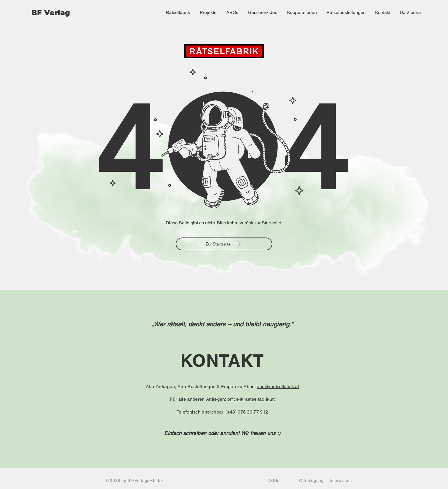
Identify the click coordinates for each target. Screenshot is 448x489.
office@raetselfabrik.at (251, 399)
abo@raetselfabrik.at (278, 387)
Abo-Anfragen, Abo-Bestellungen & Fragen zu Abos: (201, 387)
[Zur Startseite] (224, 244)
